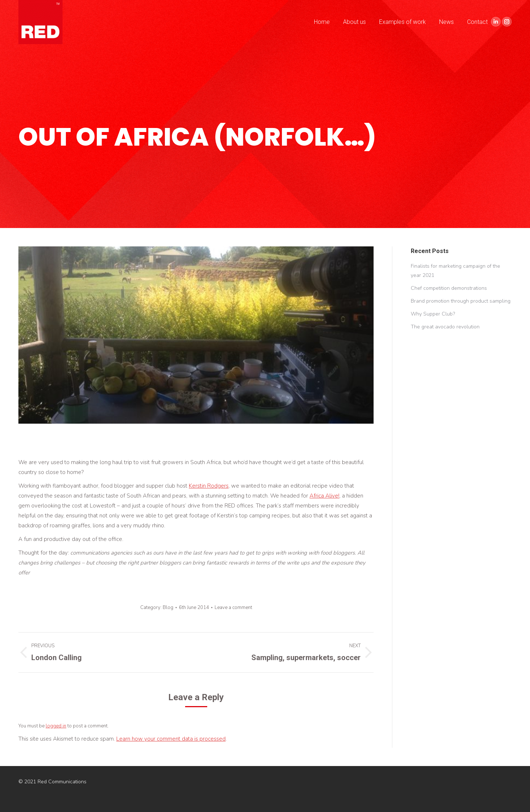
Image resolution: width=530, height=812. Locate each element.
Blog (168, 608)
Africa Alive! (324, 496)
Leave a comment (233, 608)
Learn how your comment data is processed (171, 739)
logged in (56, 726)
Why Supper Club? (433, 314)
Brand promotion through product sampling (461, 301)
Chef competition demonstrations (449, 288)
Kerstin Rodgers (209, 486)
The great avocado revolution (445, 327)
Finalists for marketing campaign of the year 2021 (455, 271)
